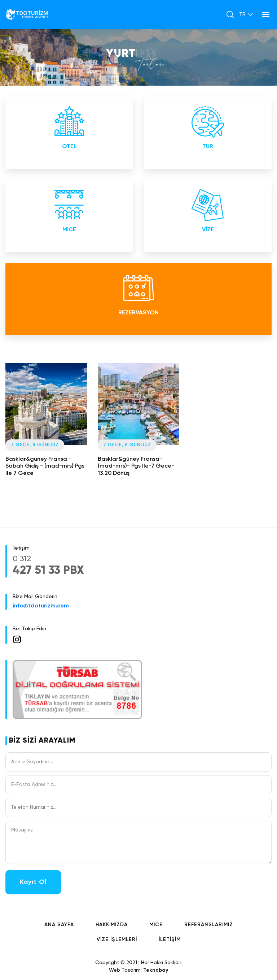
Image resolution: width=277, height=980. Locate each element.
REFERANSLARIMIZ (209, 925)
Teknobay (156, 970)
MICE (156, 925)
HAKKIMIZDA (112, 925)
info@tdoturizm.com (41, 606)
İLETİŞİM (170, 940)
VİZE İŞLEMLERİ (117, 940)
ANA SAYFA (59, 925)
